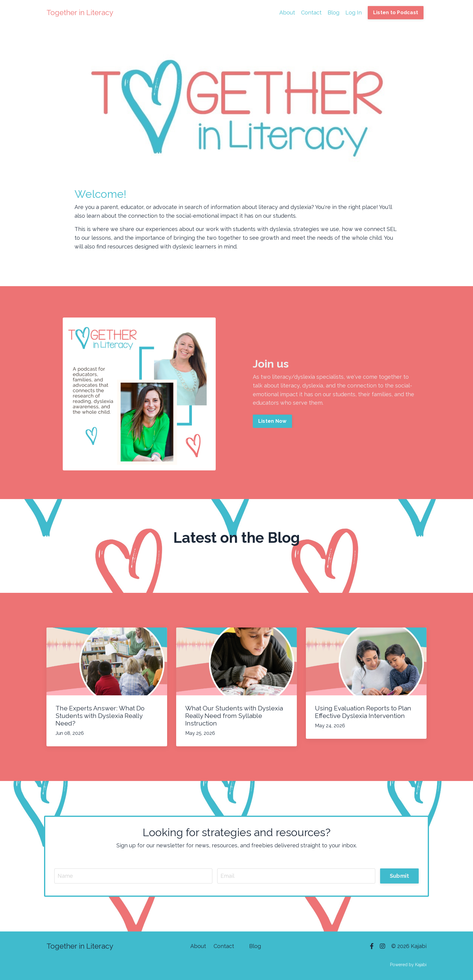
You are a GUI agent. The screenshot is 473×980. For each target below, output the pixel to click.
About (287, 13)
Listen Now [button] (273, 421)
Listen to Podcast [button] (396, 13)
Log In (354, 13)
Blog (333, 13)
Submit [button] (400, 876)
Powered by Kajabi (408, 965)
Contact (311, 13)
